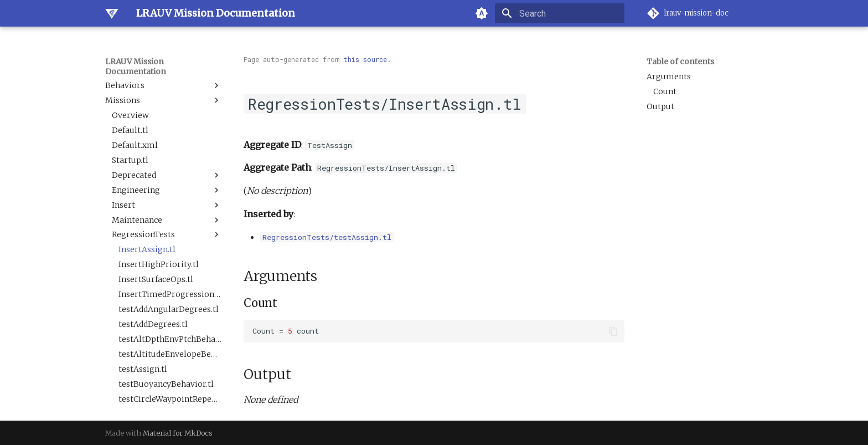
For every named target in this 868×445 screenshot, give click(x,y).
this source (365, 59)
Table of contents (680, 62)
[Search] (560, 13)
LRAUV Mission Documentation (136, 67)
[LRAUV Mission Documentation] (112, 13)
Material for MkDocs (178, 433)
